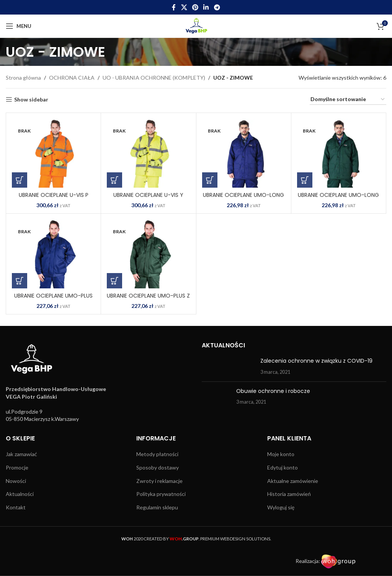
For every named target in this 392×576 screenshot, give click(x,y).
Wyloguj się (281, 507)
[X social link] (184, 7)
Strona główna (23, 78)
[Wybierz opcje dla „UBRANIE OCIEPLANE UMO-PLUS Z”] (114, 281)
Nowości (16, 481)
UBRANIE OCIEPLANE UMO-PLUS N (53, 299)
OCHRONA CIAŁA (72, 78)
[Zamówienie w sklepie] (348, 100)
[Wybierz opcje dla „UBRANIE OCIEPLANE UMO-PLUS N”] (20, 281)
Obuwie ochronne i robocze (273, 391)
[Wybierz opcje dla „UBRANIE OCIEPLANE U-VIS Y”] (114, 180)
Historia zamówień (289, 494)
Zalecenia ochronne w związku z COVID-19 (316, 361)
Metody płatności (157, 454)
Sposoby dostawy (158, 467)
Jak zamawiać (21, 454)
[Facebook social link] (174, 7)
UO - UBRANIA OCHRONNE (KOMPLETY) (154, 78)
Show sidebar (31, 100)
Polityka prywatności (161, 494)
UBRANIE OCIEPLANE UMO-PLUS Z (148, 296)
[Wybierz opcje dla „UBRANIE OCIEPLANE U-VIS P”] (20, 180)
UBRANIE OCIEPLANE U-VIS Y (148, 195)
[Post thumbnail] (228, 366)
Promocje (17, 467)
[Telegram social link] (217, 7)
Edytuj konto (283, 467)
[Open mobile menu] (19, 26)
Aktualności (20, 494)
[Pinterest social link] (195, 7)
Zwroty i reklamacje (159, 481)
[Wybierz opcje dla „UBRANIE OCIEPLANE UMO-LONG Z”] (305, 180)
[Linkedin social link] (206, 7)
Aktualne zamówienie (293, 481)
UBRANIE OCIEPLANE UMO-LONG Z (338, 199)
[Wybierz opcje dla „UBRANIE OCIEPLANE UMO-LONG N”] (210, 180)
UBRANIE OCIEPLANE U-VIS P (54, 195)
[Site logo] (196, 25)
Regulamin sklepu (157, 507)
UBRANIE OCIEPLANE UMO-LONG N (243, 199)
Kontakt (16, 507)
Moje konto (281, 454)
